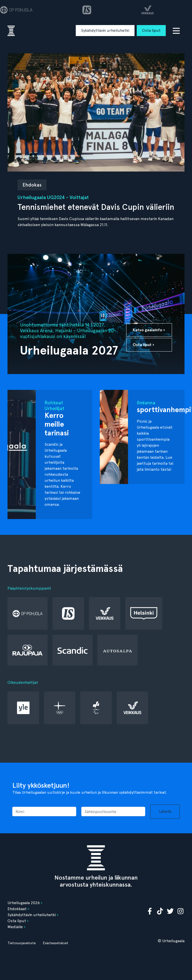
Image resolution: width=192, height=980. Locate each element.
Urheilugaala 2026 (24, 903)
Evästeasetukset (55, 943)
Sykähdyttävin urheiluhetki (105, 30)
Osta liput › (143, 345)
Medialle (15, 927)
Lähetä (165, 811)
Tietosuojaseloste (22, 943)
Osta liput (151, 30)
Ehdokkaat (17, 909)
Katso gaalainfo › (149, 330)
